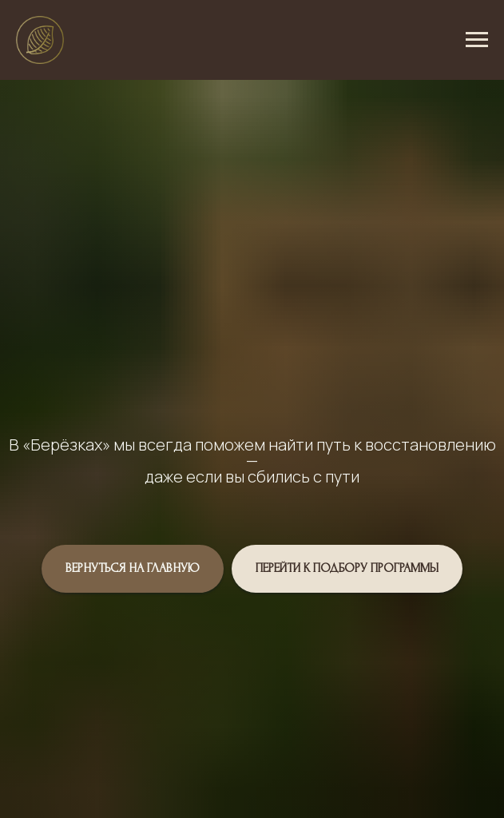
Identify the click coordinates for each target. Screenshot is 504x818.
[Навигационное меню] (477, 40)
